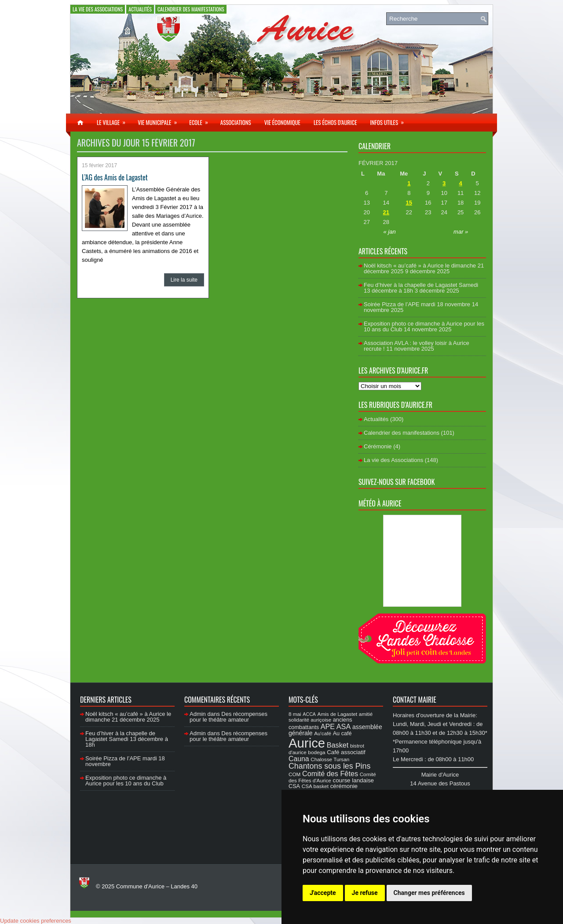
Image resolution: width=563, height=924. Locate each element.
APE (328, 726)
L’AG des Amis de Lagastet (115, 177)
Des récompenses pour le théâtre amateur (228, 717)
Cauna (299, 759)
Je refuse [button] (365, 893)
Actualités (140, 9)
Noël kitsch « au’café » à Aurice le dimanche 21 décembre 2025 (128, 717)
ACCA (309, 714)
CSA (294, 786)
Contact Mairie (415, 700)
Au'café (323, 733)
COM (294, 774)
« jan (390, 232)
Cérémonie (378, 446)
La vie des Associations (98, 9)
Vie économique (282, 122)
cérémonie (344, 786)
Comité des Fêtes (330, 774)
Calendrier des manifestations (191, 9)
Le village (114, 120)
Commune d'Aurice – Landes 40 (157, 886)
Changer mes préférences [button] (429, 893)
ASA (344, 726)
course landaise (353, 780)
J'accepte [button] (323, 893)
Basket (338, 745)
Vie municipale (160, 120)
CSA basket (315, 786)
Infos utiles (390, 120)
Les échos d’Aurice (335, 122)
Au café (342, 733)
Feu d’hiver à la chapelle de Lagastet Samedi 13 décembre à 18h (127, 739)
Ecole (201, 120)
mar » (461, 232)
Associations (236, 122)
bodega (316, 752)
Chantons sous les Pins (329, 766)
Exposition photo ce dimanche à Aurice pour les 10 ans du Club (126, 781)
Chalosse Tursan (330, 759)
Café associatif (346, 752)
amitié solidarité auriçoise (331, 717)
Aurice (307, 743)
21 (386, 212)
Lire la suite (184, 280)
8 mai (295, 714)
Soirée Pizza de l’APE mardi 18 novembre (417, 304)
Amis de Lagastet (338, 714)
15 (409, 203)
